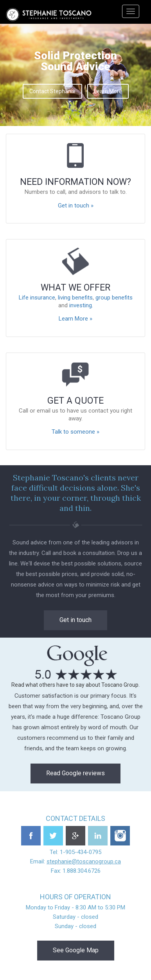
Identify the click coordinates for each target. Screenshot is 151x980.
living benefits (75, 298)
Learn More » (75, 319)
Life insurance (37, 298)
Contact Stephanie (52, 91)
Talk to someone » (75, 432)
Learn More (108, 91)
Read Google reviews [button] (75, 773)
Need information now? (75, 182)
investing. (81, 305)
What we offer (75, 288)
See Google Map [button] (76, 950)
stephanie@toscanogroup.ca (84, 861)
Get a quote (75, 401)
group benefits (114, 298)
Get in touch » (76, 206)
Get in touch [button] (75, 620)
